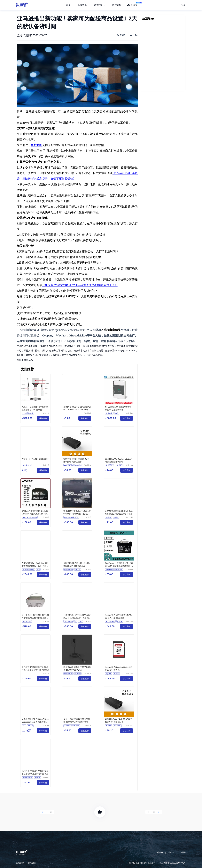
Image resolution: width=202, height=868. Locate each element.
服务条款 (20, 863)
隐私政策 (32, 863)
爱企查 (171, 852)
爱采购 (160, 852)
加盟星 (183, 852)
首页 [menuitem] (68, 5)
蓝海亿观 (29, 360)
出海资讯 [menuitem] (82, 5)
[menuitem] (99, 5)
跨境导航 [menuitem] (117, 5)
